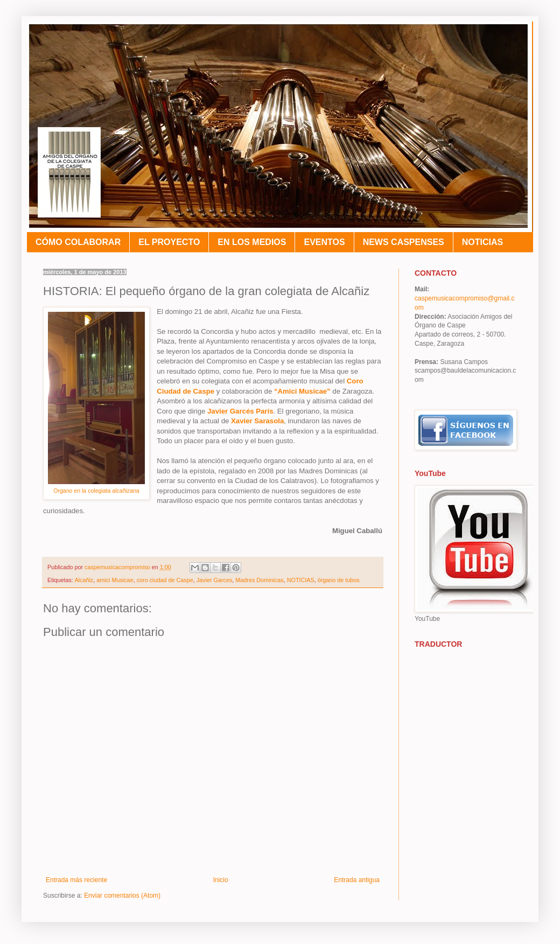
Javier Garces (215, 580)
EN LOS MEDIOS (252, 242)
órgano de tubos (339, 580)
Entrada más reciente (76, 880)
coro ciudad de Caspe (165, 580)
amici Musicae (115, 580)
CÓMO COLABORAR (78, 242)
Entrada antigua (357, 880)
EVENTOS (324, 242)
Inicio (221, 880)
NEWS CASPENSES (404, 242)
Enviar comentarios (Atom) (122, 896)
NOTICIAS (482, 242)
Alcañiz (84, 580)
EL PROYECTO (169, 242)
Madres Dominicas (259, 580)
